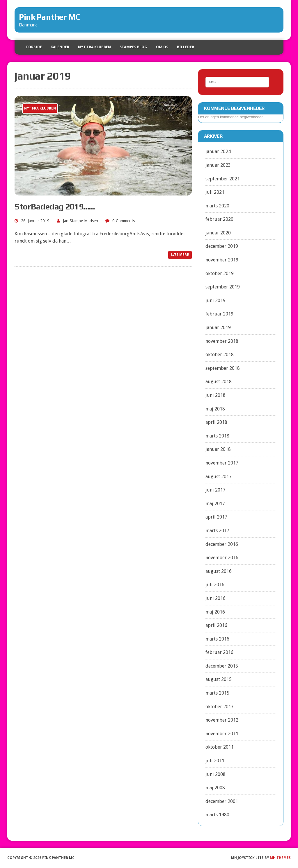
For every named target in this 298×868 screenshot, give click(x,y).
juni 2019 (215, 301)
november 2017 (222, 463)
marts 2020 (217, 206)
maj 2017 (215, 504)
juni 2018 (215, 395)
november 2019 (222, 260)
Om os (162, 47)
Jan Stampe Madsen (80, 221)
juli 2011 (215, 761)
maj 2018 (215, 409)
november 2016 (222, 558)
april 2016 (216, 625)
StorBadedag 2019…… (55, 207)
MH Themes (280, 858)
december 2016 (222, 544)
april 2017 (216, 517)
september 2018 (223, 368)
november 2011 (222, 734)
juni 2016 (215, 598)
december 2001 (222, 801)
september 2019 (223, 287)
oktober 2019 (220, 274)
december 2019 (222, 246)
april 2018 (216, 422)
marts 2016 (217, 639)
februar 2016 (219, 652)
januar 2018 (218, 449)
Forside (34, 47)
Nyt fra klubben (94, 47)
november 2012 (222, 720)
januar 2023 (218, 165)
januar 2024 (218, 151)
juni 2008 (215, 774)
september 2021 (223, 179)
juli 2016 (215, 585)
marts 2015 (217, 693)
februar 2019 (219, 314)
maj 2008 (215, 788)
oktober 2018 (220, 355)
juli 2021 (215, 192)
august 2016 (219, 571)
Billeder (186, 47)
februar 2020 (219, 219)
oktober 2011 (220, 747)
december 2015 (222, 666)
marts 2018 (217, 436)
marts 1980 (217, 815)
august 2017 (219, 477)
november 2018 (222, 341)
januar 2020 (218, 233)
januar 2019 (218, 328)
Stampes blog (133, 47)
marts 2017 (217, 531)
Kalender (60, 47)
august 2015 (219, 679)
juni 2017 (215, 490)
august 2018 (219, 382)
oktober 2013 (220, 707)
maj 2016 (215, 612)
